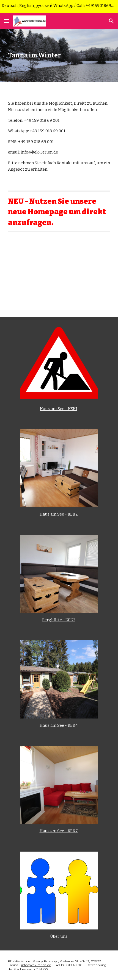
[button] (7, 21)
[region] (59, 7)
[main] (59, 56)
